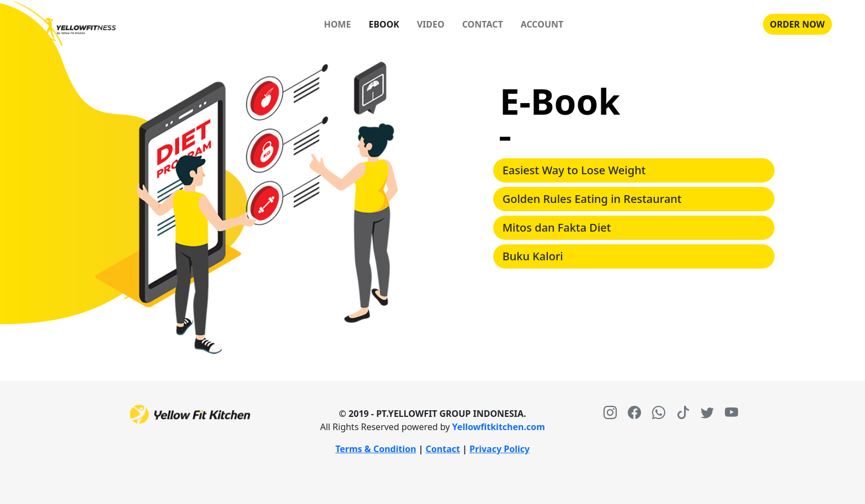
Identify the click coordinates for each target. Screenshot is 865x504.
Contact (443, 449)
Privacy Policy (500, 449)
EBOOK (384, 24)
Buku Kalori (533, 256)
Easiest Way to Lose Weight (574, 170)
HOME (337, 24)
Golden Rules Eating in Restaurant (592, 199)
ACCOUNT (542, 24)
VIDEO (431, 24)
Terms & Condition (376, 449)
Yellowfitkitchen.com (499, 427)
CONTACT (483, 24)
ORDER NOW (797, 24)
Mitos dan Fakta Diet (557, 227)
